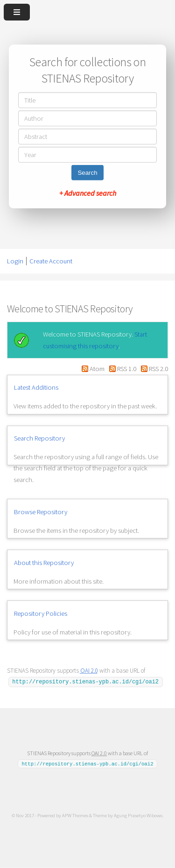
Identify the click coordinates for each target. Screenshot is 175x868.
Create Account (51, 261)
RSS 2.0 (153, 369)
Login (15, 261)
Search (87, 173)
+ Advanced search (88, 193)
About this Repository (44, 563)
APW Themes (75, 815)
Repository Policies (41, 613)
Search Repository (39, 438)
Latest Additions (36, 387)
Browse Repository (41, 512)
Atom (92, 369)
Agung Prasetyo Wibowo (138, 815)
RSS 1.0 (122, 369)
